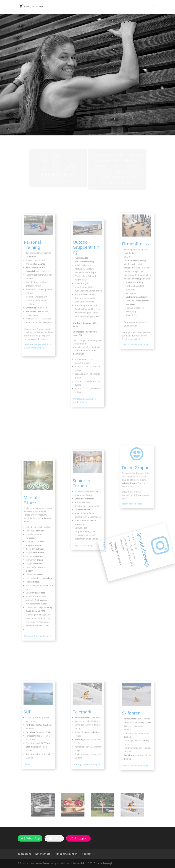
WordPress (43, 863)
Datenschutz (43, 854)
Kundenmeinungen (66, 854)
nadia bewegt (104, 863)
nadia (88, 138)
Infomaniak (78, 863)
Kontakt (87, 854)
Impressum (24, 854)
